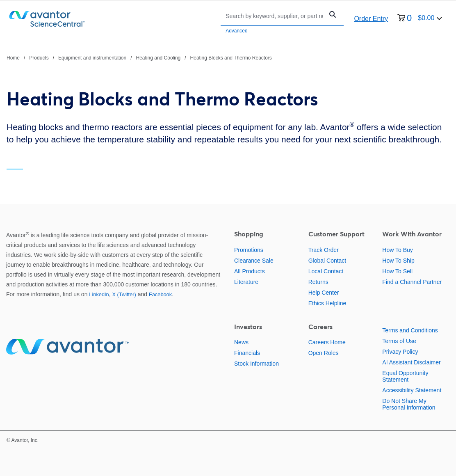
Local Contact (326, 271)
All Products (250, 271)
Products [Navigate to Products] (39, 58)
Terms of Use (399, 341)
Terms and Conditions (410, 330)
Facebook (160, 294)
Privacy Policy (400, 352)
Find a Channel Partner (412, 282)
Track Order (324, 250)
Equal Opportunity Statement (405, 376)
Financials (247, 353)
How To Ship (398, 261)
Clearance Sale (254, 261)
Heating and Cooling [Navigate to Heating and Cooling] (158, 58)
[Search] (274, 16)
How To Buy (397, 250)
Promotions (249, 250)
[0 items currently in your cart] (420, 19)
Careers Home (327, 342)
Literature (246, 282)
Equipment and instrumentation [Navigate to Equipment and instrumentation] (92, 58)
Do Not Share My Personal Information (409, 404)
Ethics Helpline (327, 303)
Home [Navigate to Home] (13, 58)
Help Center (324, 293)
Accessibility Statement (412, 390)
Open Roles (324, 353)
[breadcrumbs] (139, 57)
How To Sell (397, 271)
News (241, 342)
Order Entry (371, 19)
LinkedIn (99, 294)
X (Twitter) (124, 294)
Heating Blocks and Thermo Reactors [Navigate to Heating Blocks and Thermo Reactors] (231, 58)
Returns (318, 282)
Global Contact (327, 261)
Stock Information (256, 364)
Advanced (236, 31)
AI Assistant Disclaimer (411, 362)
